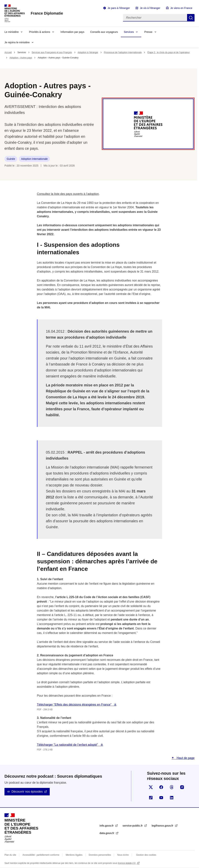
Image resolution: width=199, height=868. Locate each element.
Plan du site (10, 855)
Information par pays (72, 32)
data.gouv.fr (107, 833)
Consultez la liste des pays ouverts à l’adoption (68, 194)
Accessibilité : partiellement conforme (41, 855)
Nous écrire (123, 855)
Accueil (8, 52)
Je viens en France (181, 8)
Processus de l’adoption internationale (123, 52)
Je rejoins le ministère (17, 42)
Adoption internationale (34, 159)
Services (129, 32)
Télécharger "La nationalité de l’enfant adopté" (68, 745)
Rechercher (191, 18)
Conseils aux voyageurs (104, 32)
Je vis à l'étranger (150, 8)
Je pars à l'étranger (119, 8)
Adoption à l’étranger (88, 52)
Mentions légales (74, 855)
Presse (148, 32)
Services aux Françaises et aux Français (52, 52)
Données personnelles (100, 855)
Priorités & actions (40, 32)
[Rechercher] (155, 18)
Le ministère (12, 32)
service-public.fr (133, 826)
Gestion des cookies (146, 855)
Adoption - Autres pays (21, 58)
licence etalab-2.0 (127, 863)
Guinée (11, 159)
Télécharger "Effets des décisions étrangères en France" (75, 705)
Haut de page (185, 758)
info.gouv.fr (107, 826)
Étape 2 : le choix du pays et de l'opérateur (169, 52)
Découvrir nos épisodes (27, 792)
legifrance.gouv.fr (163, 826)
